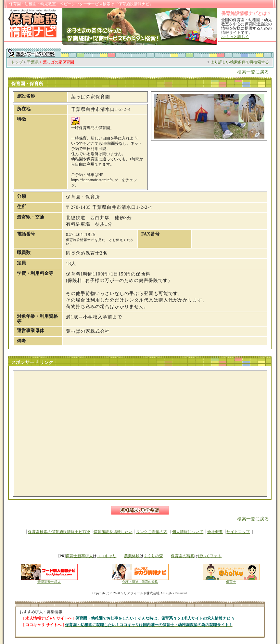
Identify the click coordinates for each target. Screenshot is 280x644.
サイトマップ (238, 532)
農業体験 (132, 556)
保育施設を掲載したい (113, 532)
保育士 (231, 580)
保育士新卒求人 (79, 556)
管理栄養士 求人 (49, 582)
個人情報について (188, 532)
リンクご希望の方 (152, 532)
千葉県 (33, 62)
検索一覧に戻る (253, 72)
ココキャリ (107, 556)
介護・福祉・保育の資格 (140, 580)
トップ (17, 62)
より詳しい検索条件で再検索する (240, 62)
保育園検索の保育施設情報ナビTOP (59, 532)
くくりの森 (153, 556)
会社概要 (215, 532)
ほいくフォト (210, 556)
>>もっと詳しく (235, 37)
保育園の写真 (183, 556)
